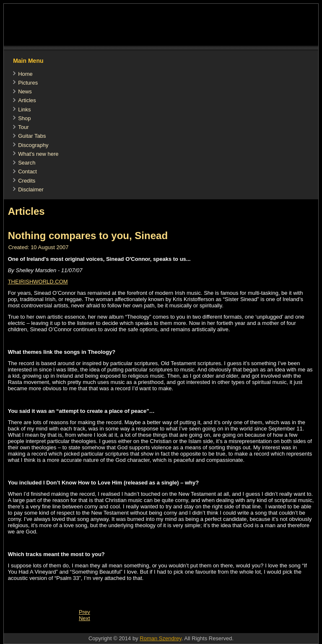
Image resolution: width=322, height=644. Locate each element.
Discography (33, 145)
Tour (23, 127)
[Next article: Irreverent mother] (84, 618)
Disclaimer (31, 189)
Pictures (28, 83)
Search (27, 163)
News (25, 91)
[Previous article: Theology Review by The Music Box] (84, 612)
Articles (27, 100)
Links (24, 109)
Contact (27, 171)
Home (25, 74)
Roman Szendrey (160, 638)
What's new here (38, 154)
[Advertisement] (156, 629)
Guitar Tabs (32, 136)
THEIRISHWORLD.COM (38, 282)
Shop (24, 118)
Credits (27, 181)
